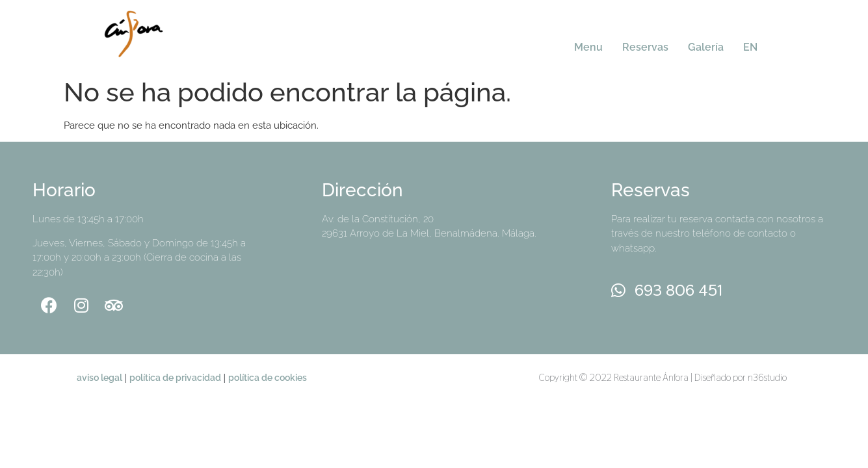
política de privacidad (175, 377)
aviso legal (99, 377)
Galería (706, 47)
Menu (588, 47)
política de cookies (268, 377)
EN (750, 47)
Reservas (645, 47)
